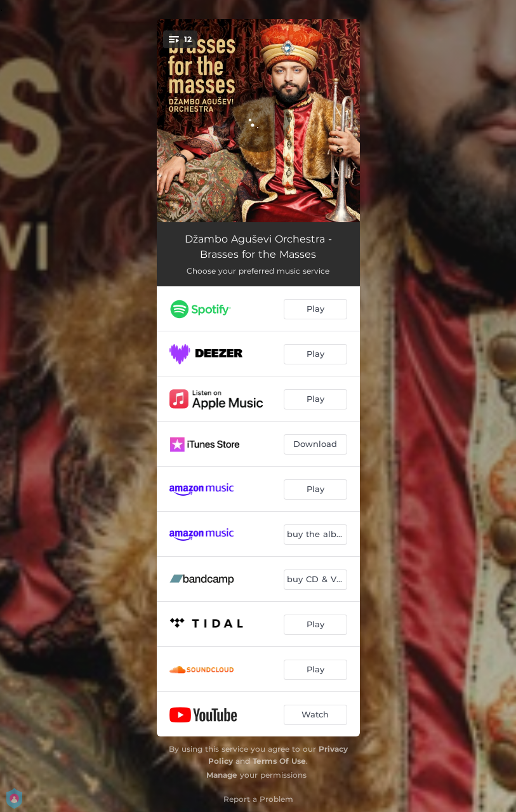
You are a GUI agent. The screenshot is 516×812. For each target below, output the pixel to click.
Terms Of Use (279, 761)
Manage (222, 775)
